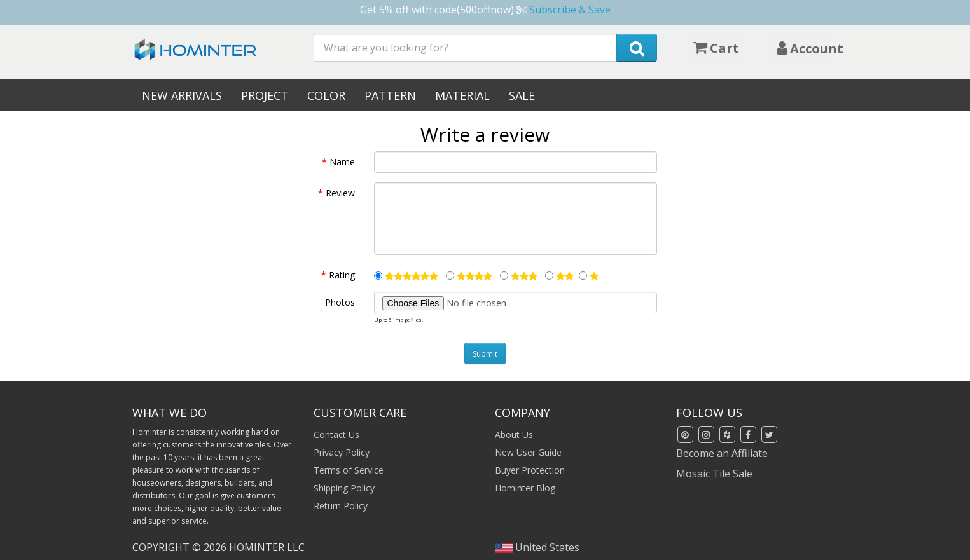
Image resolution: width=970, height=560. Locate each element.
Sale (522, 95)
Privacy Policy (342, 452)
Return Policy (341, 506)
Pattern (390, 95)
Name (342, 162)
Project (265, 95)
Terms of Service (349, 470)
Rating (342, 275)
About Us (514, 434)
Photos (340, 302)
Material (462, 95)
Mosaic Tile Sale (714, 474)
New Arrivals (182, 95)
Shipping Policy (344, 488)
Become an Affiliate (722, 453)
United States (537, 547)
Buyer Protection (530, 470)
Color (326, 95)
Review (340, 193)
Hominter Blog (525, 488)
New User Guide (528, 452)
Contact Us (336, 434)
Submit (485, 354)
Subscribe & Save (570, 10)
